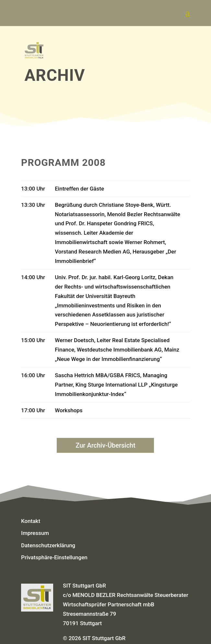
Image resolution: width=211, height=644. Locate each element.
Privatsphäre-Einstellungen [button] (54, 557)
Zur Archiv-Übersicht (105, 445)
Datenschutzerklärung (48, 545)
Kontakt (31, 521)
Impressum (35, 533)
